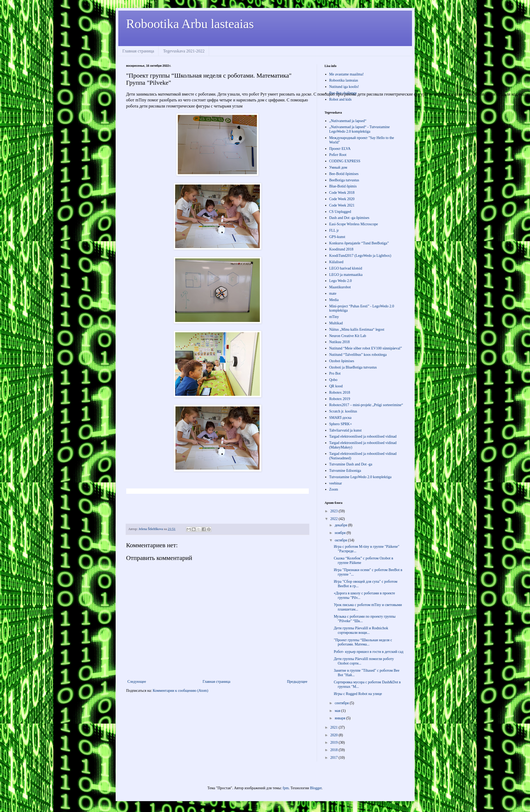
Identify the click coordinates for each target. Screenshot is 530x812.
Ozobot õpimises (342, 361)
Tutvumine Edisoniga (345, 471)
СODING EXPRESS (345, 161)
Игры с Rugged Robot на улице (358, 694)
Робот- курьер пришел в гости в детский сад (368, 652)
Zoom (334, 489)
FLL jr (334, 230)
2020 (334, 735)
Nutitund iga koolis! (344, 87)
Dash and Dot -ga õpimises (349, 218)
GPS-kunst (337, 237)
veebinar (336, 483)
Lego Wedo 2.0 (340, 281)
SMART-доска (340, 418)
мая (338, 711)
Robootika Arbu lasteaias (190, 24)
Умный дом (338, 167)
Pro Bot (335, 373)
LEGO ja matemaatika (346, 275)
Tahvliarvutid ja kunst (345, 430)
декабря (341, 525)
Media (334, 300)
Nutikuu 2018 (339, 342)
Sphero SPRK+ (341, 424)
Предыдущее (297, 682)
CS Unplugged (340, 212)
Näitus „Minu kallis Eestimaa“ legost (357, 329)
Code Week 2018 (342, 193)
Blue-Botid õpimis (343, 186)
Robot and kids (340, 99)
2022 (334, 519)
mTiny (334, 317)
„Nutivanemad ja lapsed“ (348, 121)
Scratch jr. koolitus (343, 411)
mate (333, 293)
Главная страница (138, 51)
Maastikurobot (340, 287)
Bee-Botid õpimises (344, 174)
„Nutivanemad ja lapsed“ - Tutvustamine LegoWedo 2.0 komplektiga (359, 129)
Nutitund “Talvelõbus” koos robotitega (358, 355)
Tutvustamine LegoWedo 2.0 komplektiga (360, 477)
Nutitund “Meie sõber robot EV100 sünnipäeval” (366, 348)
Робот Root (338, 155)
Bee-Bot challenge (343, 93)
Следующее (137, 682)
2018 (334, 750)
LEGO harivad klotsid (346, 268)
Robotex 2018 (340, 392)
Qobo (333, 380)
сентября (342, 703)
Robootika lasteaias (344, 80)
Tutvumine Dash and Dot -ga (351, 464)
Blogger (316, 788)
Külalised (336, 262)
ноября (341, 533)
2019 (334, 743)
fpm (286, 788)
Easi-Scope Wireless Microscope (354, 224)
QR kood (336, 386)
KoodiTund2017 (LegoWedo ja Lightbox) (360, 256)
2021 (334, 727)
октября (341, 540)
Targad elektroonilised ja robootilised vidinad (363, 436)
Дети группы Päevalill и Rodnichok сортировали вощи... (361, 630)
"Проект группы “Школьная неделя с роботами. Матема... (363, 642)
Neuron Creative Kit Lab (348, 336)
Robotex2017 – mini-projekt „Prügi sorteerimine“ (366, 405)
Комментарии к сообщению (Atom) (180, 691)
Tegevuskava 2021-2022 (184, 51)
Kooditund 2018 (341, 249)
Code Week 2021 (342, 205)
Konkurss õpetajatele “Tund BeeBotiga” (359, 243)
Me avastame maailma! (346, 74)
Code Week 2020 (342, 199)
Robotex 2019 (340, 399)
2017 (334, 758)
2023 (334, 511)
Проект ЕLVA (340, 149)
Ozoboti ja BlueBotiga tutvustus (353, 367)
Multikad (336, 323)
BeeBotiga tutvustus (344, 180)
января (341, 718)
